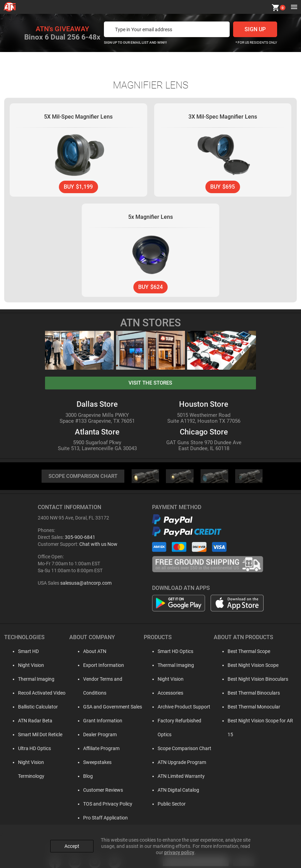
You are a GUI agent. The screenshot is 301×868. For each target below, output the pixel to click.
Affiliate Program (95, 736)
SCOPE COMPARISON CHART (83, 477)
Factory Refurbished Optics (183, 722)
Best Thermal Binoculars (251, 694)
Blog (82, 763)
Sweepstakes (91, 749)
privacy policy (179, 851)
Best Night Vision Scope (250, 666)
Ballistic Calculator (31, 708)
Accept (72, 845)
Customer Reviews (97, 777)
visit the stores (150, 384)
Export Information (98, 666)
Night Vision (24, 666)
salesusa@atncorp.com (86, 584)
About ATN (89, 652)
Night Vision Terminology (38, 763)
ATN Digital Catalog (174, 777)
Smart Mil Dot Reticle (33, 736)
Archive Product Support (180, 708)
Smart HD (21, 652)
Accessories (166, 694)
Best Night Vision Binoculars (255, 680)
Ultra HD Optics (28, 749)
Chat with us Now (98, 545)
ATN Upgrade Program (178, 749)
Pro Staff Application (100, 805)
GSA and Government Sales (107, 694)
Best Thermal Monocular (251, 708)
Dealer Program (94, 722)
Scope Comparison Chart (180, 736)
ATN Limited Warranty (177, 763)
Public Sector (167, 791)
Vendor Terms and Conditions (109, 680)
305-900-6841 (80, 538)
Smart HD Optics (171, 652)
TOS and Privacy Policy (102, 791)
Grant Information (97, 708)
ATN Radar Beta (28, 722)
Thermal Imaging (29, 680)
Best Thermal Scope (246, 652)
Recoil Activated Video (35, 694)
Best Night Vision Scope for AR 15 (261, 722)
